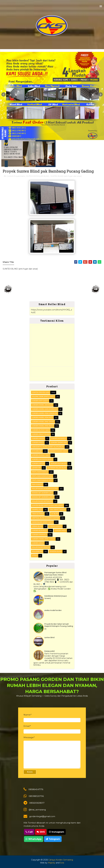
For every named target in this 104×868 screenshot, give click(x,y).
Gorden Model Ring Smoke (43, 422)
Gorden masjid (38, 438)
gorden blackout (40, 530)
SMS (41, 832)
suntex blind (49, 637)
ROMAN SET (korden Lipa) (43, 493)
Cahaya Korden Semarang (61, 860)
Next (100, 95)
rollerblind (37, 551)
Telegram (53, 839)
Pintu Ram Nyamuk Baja (42, 476)
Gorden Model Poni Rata (43, 417)
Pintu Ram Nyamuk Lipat (42, 480)
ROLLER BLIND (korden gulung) (45, 489)
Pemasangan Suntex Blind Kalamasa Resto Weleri (55, 574)
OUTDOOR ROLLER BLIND (38, 176)
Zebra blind (37, 526)
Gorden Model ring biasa (43, 426)
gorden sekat (38, 543)
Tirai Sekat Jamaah (58, 510)
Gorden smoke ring (59, 443)
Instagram (56, 832)
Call (29, 832)
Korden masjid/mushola (42, 459)
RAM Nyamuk (37, 484)
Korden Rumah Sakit (41, 455)
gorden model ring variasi (44, 539)
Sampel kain (37, 510)
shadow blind (56, 551)
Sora (62, 863)
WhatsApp (34, 839)
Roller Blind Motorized (42, 501)
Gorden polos (38, 443)
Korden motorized (59, 464)
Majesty (52, 863)
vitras (35, 556)
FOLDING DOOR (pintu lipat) (43, 397)
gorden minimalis (40, 535)
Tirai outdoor (38, 514)
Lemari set (37, 468)
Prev (4, 95)
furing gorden (56, 526)
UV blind (55, 514)
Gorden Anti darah (40, 401)
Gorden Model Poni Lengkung (45, 413)
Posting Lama (96, 289)
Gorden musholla (59, 438)
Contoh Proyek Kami (16, 176)
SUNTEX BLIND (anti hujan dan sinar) (66, 176)
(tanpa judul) (49, 651)
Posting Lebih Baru (8, 289)
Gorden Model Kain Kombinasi (45, 409)
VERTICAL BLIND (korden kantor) (46, 518)
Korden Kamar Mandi (58, 451)
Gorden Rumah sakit (41, 430)
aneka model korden (53, 610)
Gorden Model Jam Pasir (42, 405)
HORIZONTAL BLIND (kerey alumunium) (48, 447)
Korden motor (38, 464)
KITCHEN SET (37, 451)
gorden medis (61, 530)
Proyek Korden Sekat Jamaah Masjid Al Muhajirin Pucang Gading (59, 625)
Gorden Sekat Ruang (41, 434)
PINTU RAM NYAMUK (40, 472)
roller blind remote (41, 547)
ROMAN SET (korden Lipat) (43, 497)
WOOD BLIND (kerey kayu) (43, 522)
